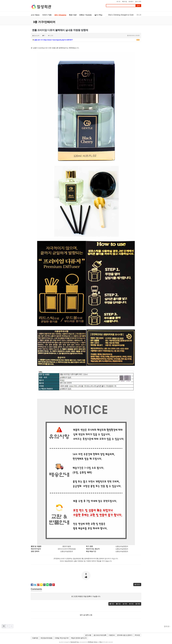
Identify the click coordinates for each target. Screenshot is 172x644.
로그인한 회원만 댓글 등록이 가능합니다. (86, 596)
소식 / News (35, 15)
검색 (138, 6)
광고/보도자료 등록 (100, 635)
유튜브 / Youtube (85, 15)
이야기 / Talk (47, 15)
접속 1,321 (138, 1)
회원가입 (124, 1)
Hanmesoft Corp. (75, 642)
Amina (95, 642)
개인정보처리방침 (46, 638)
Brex (101, 642)
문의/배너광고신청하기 (125, 635)
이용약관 (35, 638)
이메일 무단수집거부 (62, 638)
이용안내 (112, 635)
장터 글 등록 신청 (86, 615)
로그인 (118, 1)
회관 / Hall (73, 15)
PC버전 (137, 635)
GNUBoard (91, 642)
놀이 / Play (98, 15)
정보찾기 (131, 1)
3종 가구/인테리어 (44, 22)
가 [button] (4, 626)
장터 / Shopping (60, 15)
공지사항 (88, 635)
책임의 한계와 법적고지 (79, 638)
